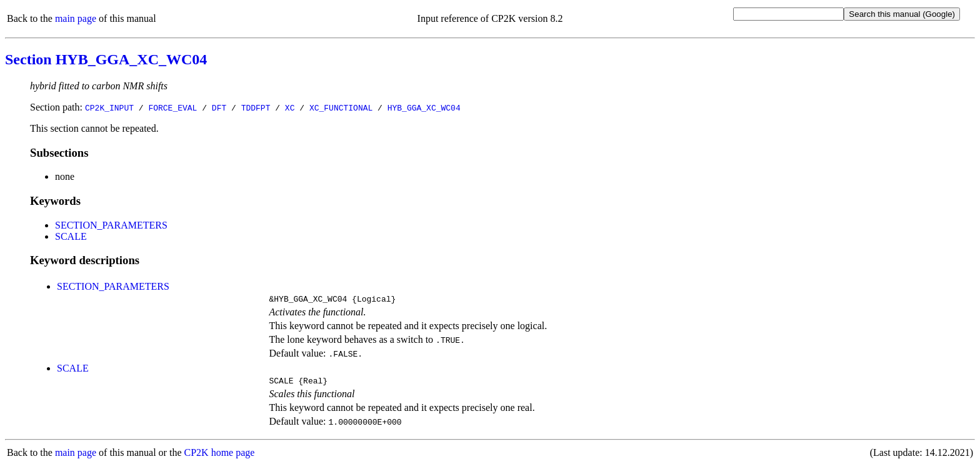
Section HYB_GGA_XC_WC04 (106, 59)
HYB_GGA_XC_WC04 (424, 107)
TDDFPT (256, 107)
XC (290, 107)
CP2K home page (220, 456)
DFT (219, 107)
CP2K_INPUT (109, 107)
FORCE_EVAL (172, 107)
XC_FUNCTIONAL (341, 107)
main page (76, 18)
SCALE (71, 236)
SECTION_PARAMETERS (111, 225)
